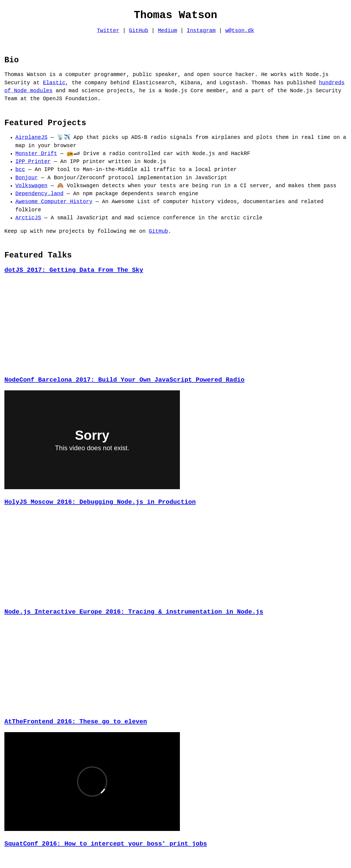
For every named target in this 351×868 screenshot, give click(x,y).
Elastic (54, 83)
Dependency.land (39, 194)
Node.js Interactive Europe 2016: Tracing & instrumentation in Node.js (134, 610)
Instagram (201, 31)
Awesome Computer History (54, 202)
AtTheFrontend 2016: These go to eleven (76, 719)
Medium (168, 31)
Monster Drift (36, 154)
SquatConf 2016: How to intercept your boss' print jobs (106, 840)
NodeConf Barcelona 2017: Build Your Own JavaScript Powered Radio (124, 379)
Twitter (108, 31)
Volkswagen (31, 186)
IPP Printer (33, 162)
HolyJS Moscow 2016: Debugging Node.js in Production (100, 501)
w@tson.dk (240, 31)
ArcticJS (28, 218)
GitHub (138, 31)
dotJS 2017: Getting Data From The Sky (74, 270)
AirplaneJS (31, 138)
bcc (20, 170)
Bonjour (27, 178)
